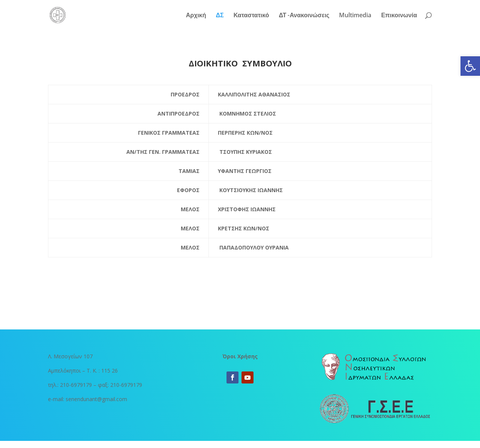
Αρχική (196, 16)
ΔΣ (220, 16)
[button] (470, 66)
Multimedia (355, 16)
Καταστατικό (251, 16)
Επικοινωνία (399, 16)
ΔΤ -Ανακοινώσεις (304, 16)
